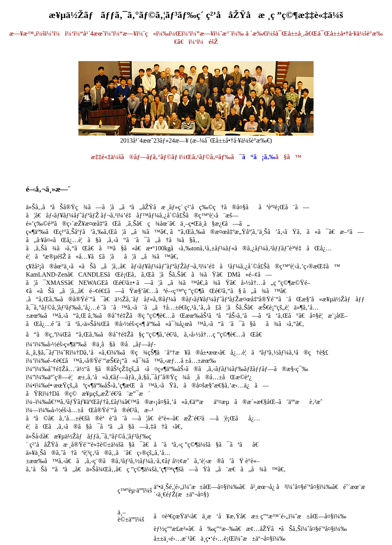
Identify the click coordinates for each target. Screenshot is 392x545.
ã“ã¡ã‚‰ (259, 157)
